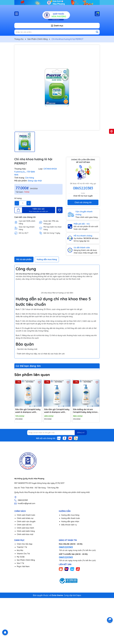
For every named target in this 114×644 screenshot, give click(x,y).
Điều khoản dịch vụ (69, 525)
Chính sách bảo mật (25, 534)
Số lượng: (18, 198)
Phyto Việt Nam (23, 566)
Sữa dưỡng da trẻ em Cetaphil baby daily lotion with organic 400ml (85, 411)
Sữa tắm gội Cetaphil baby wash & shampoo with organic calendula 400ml (57, 411)
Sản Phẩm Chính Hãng (26, 560)
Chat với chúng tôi (83, 202)
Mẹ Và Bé (21, 557)
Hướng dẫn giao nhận (70, 521)
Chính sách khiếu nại (25, 518)
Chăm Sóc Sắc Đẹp (25, 544)
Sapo (79, 595)
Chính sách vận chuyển (26, 521)
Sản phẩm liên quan (32, 375)
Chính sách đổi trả (24, 525)
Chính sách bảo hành (25, 528)
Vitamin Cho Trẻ (23, 554)
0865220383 (83, 188)
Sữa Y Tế (20, 563)
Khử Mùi (20, 550)
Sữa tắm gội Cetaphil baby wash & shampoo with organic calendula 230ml (28, 411)
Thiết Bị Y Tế (22, 547)
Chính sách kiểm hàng (26, 531)
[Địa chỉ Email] (57, 433)
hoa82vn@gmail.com (27, 503)
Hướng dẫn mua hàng (70, 515)
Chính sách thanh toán (26, 515)
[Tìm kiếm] (97, 32)
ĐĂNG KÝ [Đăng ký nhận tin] (81, 433)
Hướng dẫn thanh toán (71, 518)
